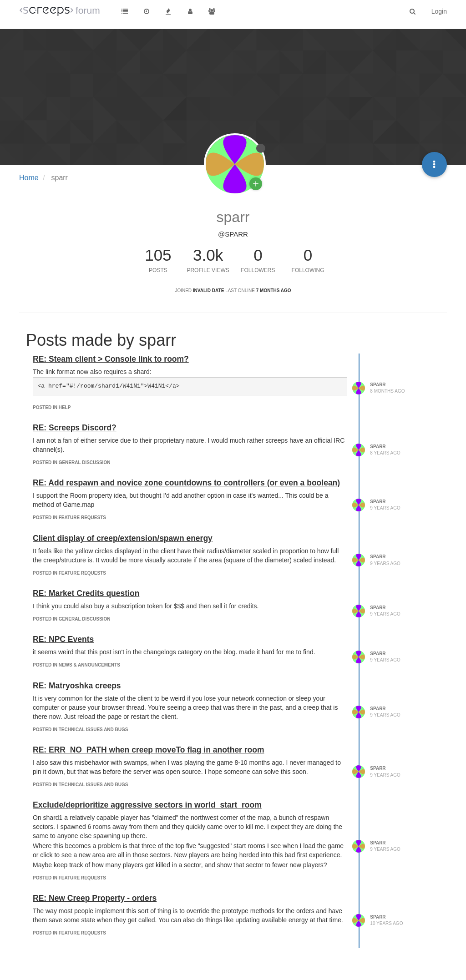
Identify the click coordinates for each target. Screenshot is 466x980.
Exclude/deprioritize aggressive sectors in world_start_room (147, 805)
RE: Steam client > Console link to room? (111, 359)
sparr (378, 385)
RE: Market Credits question (86, 593)
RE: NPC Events (63, 639)
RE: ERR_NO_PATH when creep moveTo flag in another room (149, 750)
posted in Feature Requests (69, 518)
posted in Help (52, 407)
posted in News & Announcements (76, 665)
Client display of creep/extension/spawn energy (123, 538)
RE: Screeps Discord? (75, 428)
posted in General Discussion (71, 462)
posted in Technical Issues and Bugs (80, 730)
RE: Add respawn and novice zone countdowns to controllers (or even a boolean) (186, 483)
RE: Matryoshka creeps (77, 686)
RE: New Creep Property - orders (95, 898)
